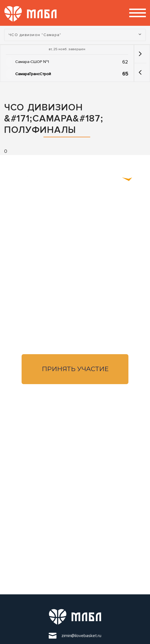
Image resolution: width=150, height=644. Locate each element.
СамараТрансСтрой (33, 74)
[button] (140, 72)
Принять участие (75, 369)
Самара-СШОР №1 (32, 62)
